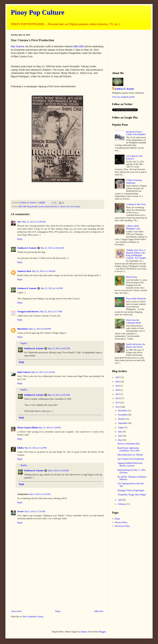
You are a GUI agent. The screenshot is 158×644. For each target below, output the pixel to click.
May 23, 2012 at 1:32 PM (36, 448)
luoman (84, 632)
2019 (118, 386)
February (122, 504)
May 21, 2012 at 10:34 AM (52, 248)
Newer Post (16, 611)
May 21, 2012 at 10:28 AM (34, 222)
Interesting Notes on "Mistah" (130, 455)
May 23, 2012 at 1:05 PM (50, 428)
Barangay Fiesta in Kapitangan (131, 490)
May (120, 440)
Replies (24, 343)
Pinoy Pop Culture (38, 12)
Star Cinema (17, 46)
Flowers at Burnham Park (129, 444)
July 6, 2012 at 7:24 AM (35, 511)
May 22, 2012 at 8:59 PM (40, 329)
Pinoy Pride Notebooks (136, 299)
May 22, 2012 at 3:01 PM (52, 288)
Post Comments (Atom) (33, 617)
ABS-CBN (79, 46)
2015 (118, 394)
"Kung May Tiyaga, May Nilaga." (132, 495)
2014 (118, 398)
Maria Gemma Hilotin (28, 428)
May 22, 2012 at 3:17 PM (51, 312)
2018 (118, 390)
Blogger (102, 632)
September (123, 423)
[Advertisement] (57, 587)
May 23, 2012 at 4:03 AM (59, 395)
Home (58, 611)
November (123, 415)
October (122, 419)
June (120, 436)
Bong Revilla (33, 207)
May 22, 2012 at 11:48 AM (44, 271)
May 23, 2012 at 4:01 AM (59, 348)
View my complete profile (123, 97)
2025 (118, 377)
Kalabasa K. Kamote (27, 248)
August (121, 427)
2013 (118, 403)
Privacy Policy (121, 522)
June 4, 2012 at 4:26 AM (58, 471)
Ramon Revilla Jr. (52, 207)
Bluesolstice (23, 329)
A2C (19, 222)
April (121, 500)
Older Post (99, 611)
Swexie (20, 511)
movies (41, 207)
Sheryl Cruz (65, 207)
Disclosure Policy (122, 526)
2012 (118, 407)
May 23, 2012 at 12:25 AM (43, 372)
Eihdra (21, 448)
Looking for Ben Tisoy (136, 204)
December (123, 411)
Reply (20, 239)
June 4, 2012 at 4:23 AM (40, 494)
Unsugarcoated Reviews (28, 312)
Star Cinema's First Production (131, 459)
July (120, 432)
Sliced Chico (132, 277)
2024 (118, 382)
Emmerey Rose (24, 271)
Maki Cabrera (24, 372)
